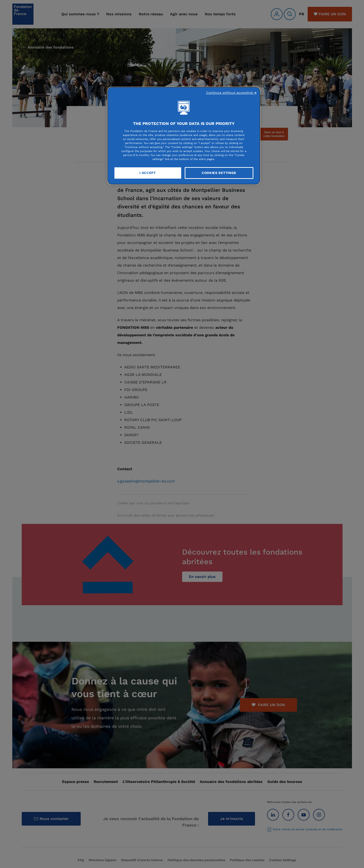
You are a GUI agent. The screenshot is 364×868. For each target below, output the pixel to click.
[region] (184, 136)
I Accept (148, 173)
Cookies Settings (219, 173)
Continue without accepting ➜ (232, 93)
